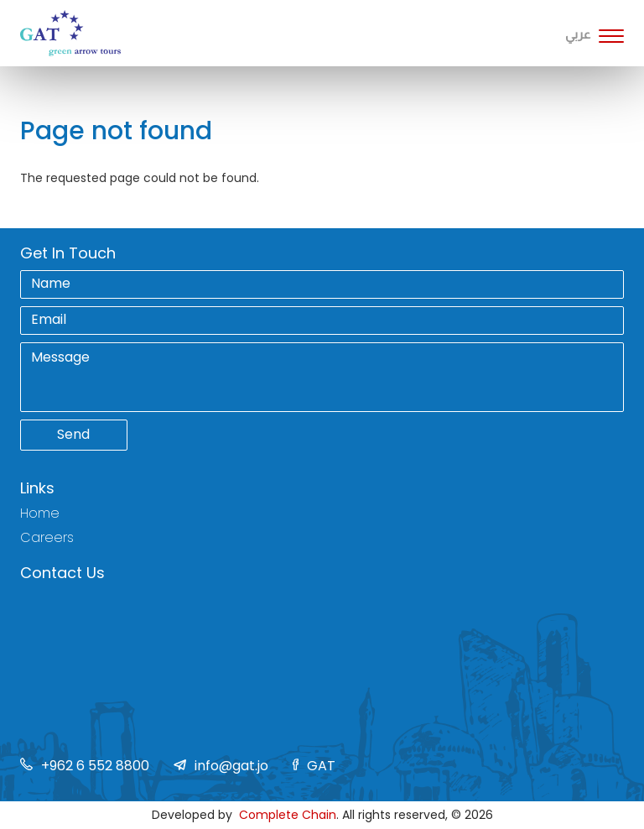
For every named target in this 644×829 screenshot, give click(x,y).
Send (73, 434)
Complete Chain (288, 815)
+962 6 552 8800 (95, 766)
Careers (47, 538)
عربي (578, 34)
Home (40, 514)
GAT (321, 766)
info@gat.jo (231, 766)
